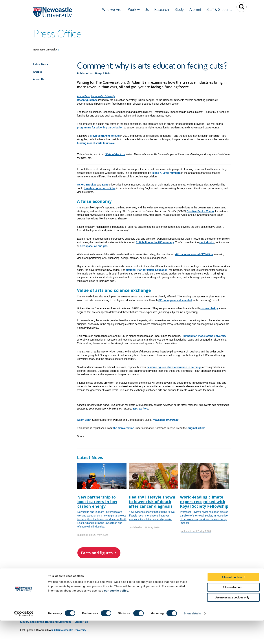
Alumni (195, 9)
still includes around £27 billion (194, 254)
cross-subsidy (209, 308)
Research (162, 9)
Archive (38, 72)
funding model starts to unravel (96, 143)
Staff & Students (219, 9)
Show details (192, 637)
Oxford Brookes (87, 185)
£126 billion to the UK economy (155, 242)
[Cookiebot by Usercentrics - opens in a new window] (24, 637)
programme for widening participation (100, 128)
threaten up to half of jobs (100, 188)
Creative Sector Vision (200, 211)
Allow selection (232, 611)
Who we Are (112, 9)
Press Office (57, 33)
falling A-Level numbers (166, 173)
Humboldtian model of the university (204, 336)
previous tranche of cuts (105, 136)
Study (179, 9)
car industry (207, 242)
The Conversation (123, 428)
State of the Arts (115, 154)
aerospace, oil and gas (94, 246)
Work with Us (138, 9)
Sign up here (140, 409)
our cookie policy (116, 614)
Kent (105, 185)
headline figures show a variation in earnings (174, 367)
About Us (39, 79)
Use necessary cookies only (232, 621)
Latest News (41, 64)
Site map (25, 590)
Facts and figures (97, 553)
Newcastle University (45, 50)
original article (196, 428)
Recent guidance (87, 100)
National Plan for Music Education (147, 270)
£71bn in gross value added (175, 300)
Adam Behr (83, 96)
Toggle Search (242, 7)
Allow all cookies (232, 601)
